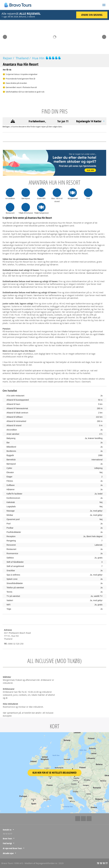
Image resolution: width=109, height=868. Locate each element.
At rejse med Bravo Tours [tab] (12, 848)
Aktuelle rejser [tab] (8, 853)
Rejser (8, 58)
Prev (5, 36)
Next (104, 36)
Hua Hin (38, 58)
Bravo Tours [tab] (7, 838)
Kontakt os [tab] (7, 830)
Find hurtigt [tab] (7, 843)
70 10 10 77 (7, 834)
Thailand (22, 58)
